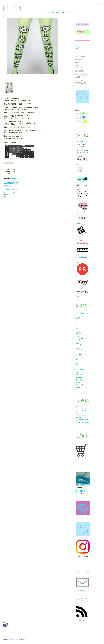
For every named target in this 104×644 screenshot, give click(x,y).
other (78, 297)
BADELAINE (82, 144)
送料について (79, 406)
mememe (82, 193)
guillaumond (82, 282)
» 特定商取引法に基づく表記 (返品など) (12, 189)
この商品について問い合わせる (11, 182)
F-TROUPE (82, 159)
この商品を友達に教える (10, 184)
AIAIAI (82, 249)
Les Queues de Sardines (13, 193)
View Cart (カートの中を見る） (82, 451)
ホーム (9, 195)
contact (58, 13)
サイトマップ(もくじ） (81, 408)
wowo (82, 241)
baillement (82, 257)
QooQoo (82, 178)
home (45, 13)
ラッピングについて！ (81, 415)
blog (73, 13)
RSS (80, 621)
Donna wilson (82, 291)
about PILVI (79, 417)
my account (52, 13)
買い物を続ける (8, 185)
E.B (82, 268)
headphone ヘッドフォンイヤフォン (80, 338)
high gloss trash (82, 206)
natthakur (81, 229)
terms (69, 13)
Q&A (77, 413)
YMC (82, 217)
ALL (80, 168)
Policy (64, 13)
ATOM (85, 621)
